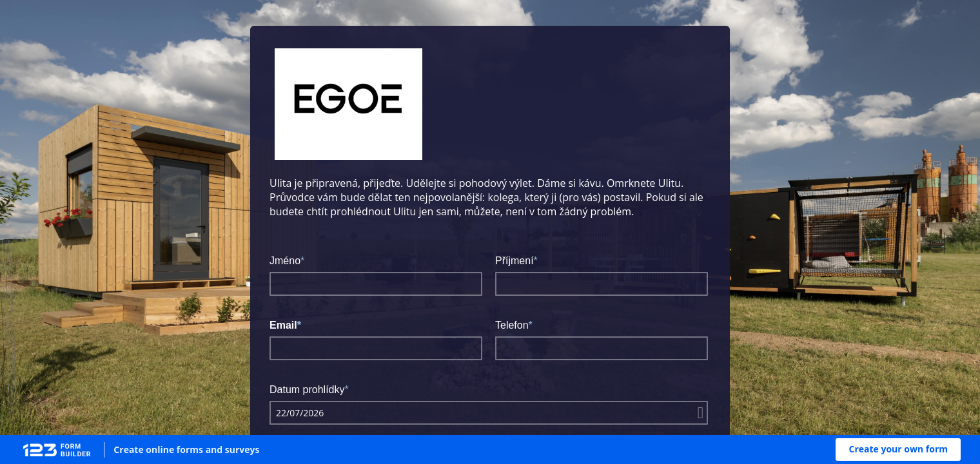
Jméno (285, 261)
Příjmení (514, 261)
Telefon (512, 325)
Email (283, 325)
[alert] (489, 413)
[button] (898, 450)
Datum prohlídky (307, 390)
